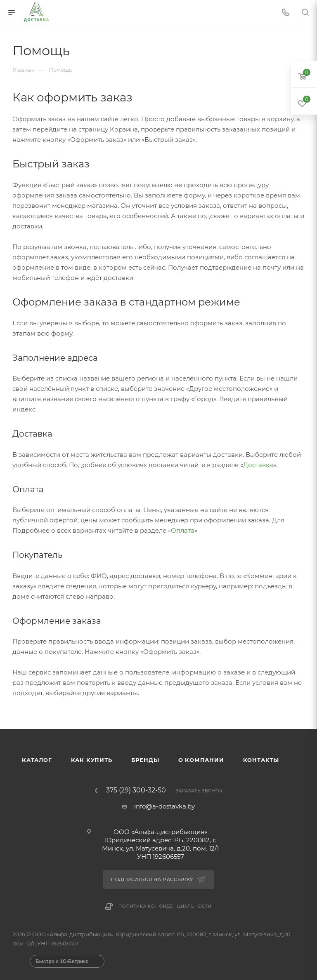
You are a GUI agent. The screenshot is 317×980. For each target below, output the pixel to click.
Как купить (92, 760)
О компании (201, 760)
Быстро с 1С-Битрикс (62, 961)
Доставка (258, 465)
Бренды (145, 760)
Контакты (261, 760)
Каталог (37, 760)
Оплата (183, 530)
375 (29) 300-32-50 (136, 790)
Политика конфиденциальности (165, 906)
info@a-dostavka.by (164, 806)
